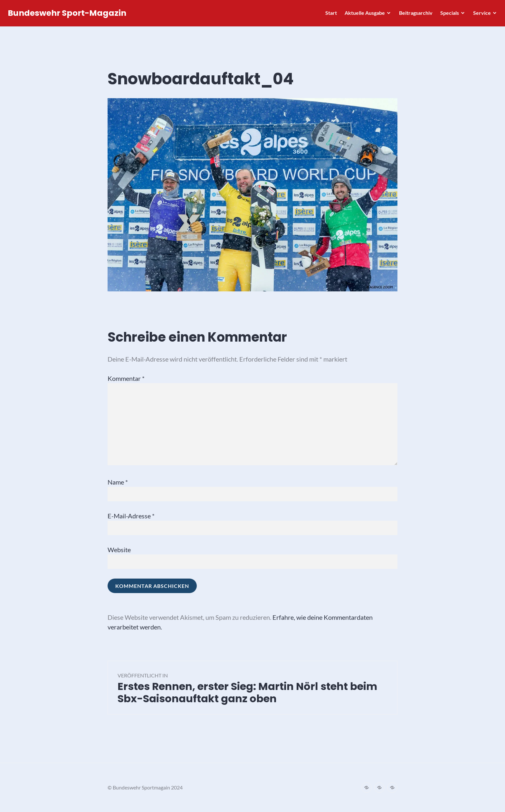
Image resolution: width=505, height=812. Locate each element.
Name (118, 482)
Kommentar (126, 378)
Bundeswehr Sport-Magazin (69, 15)
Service (480, 15)
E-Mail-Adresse (131, 516)
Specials (448, 15)
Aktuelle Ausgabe (363, 15)
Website (119, 550)
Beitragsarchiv (414, 15)
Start (329, 15)
